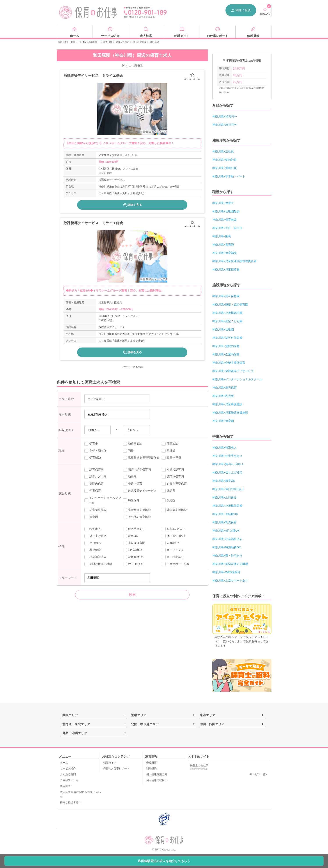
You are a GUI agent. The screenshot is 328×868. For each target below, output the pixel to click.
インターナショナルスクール (103, 500)
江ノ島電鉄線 (140, 42)
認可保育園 (94, 470)
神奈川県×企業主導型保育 (229, 363)
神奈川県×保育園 (223, 421)
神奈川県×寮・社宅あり (227, 556)
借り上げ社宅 (95, 536)
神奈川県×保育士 (223, 203)
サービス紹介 (68, 768)
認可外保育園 (173, 477)
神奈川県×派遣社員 (225, 168)
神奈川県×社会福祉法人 (227, 539)
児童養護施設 (95, 510)
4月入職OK (133, 550)
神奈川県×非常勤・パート (229, 176)
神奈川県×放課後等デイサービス (233, 371)
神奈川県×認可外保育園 (227, 338)
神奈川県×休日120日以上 (228, 489)
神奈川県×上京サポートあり (230, 581)
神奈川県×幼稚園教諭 (226, 211)
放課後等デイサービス (140, 491)
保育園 (91, 517)
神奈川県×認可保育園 (226, 296)
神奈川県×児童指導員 (226, 270)
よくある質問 (68, 774)
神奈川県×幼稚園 (223, 329)
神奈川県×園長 (222, 236)
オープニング (173, 550)
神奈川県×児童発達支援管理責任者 (235, 261)
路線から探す (122, 42)
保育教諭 (170, 444)
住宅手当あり (134, 529)
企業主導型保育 (174, 484)
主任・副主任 (95, 451)
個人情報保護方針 (157, 774)
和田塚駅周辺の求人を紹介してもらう (164, 861)
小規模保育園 (134, 543)
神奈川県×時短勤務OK (227, 547)
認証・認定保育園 (137, 470)
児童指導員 (171, 458)
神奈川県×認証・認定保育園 (230, 305)
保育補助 (93, 458)
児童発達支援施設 (137, 510)
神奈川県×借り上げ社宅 (227, 472)
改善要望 (65, 786)
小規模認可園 (173, 470)
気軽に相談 (241, 10)
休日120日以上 (174, 536)
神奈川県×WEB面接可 (226, 572)
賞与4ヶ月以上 (174, 529)
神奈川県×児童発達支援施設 (230, 413)
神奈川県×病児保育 (225, 388)
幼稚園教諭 (133, 444)
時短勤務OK (133, 557)
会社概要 (151, 763)
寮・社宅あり (173, 557)
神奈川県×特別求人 (225, 448)
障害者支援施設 (174, 510)
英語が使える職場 (98, 564)
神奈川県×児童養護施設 (227, 404)
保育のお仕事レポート (116, 768)
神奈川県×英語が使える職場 (230, 564)
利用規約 (151, 768)
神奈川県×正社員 (223, 151)
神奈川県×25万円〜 (225, 125)
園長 (128, 451)
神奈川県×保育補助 (225, 253)
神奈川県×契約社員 (225, 160)
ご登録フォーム (69, 780)
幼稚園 (130, 477)
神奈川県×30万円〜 (225, 116)
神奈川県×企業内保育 (226, 354)
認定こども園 (95, 477)
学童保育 (93, 491)
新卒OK (130, 536)
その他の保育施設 (137, 517)
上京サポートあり (176, 564)
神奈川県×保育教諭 (225, 220)
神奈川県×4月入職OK (226, 531)
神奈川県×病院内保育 (226, 346)
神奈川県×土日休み (225, 497)
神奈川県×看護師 (223, 245)
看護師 (168, 451)
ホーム (64, 763)
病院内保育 (94, 484)
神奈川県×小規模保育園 (227, 506)
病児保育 (131, 500)
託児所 (168, 491)
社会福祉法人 (95, 557)
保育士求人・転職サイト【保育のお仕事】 (79, 42)
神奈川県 (108, 42)
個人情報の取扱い (157, 780)
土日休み (93, 543)
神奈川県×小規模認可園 (227, 313)
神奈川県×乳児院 (223, 396)
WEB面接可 (133, 564)
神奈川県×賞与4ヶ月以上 (228, 464)
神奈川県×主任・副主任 (227, 228)
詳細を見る (132, 205)
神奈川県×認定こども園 (227, 321)
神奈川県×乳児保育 (225, 522)
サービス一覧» (258, 774)
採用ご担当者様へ (71, 802)
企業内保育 (133, 484)
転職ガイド (110, 763)
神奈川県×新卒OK (224, 481)
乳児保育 (93, 550)
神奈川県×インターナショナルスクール (237, 379)
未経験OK (171, 543)
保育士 (91, 444)
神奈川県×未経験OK (225, 514)
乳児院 (168, 500)
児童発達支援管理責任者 (141, 458)
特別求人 (93, 529)
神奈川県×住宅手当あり (227, 456)
